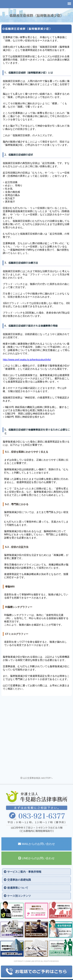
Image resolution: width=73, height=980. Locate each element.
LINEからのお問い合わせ (37, 858)
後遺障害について (16, 888)
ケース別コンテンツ (17, 896)
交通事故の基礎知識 (17, 880)
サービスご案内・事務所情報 (23, 872)
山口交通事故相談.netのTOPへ (37, 778)
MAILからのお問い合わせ (37, 844)
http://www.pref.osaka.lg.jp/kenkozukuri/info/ (27, 360)
